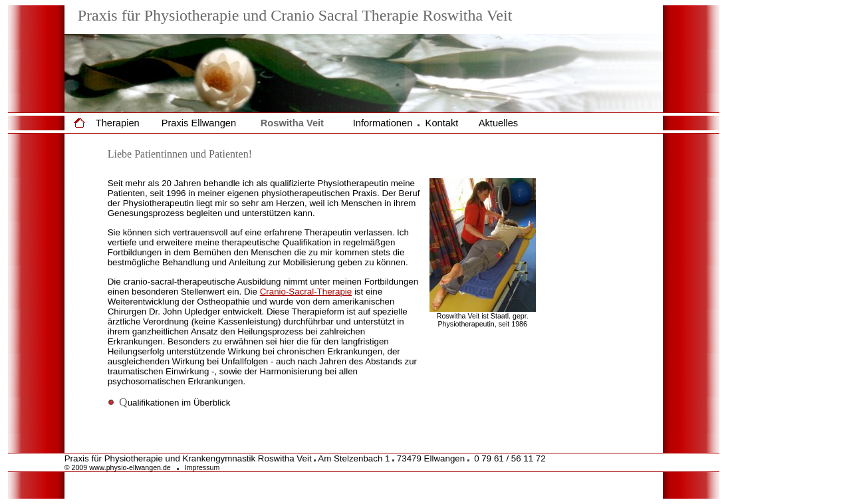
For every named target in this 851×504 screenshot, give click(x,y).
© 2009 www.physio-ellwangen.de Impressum (142, 467)
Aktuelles (498, 123)
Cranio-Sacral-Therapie (306, 292)
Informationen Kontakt (406, 123)
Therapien (118, 123)
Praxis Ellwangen (199, 123)
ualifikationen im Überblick (169, 403)
